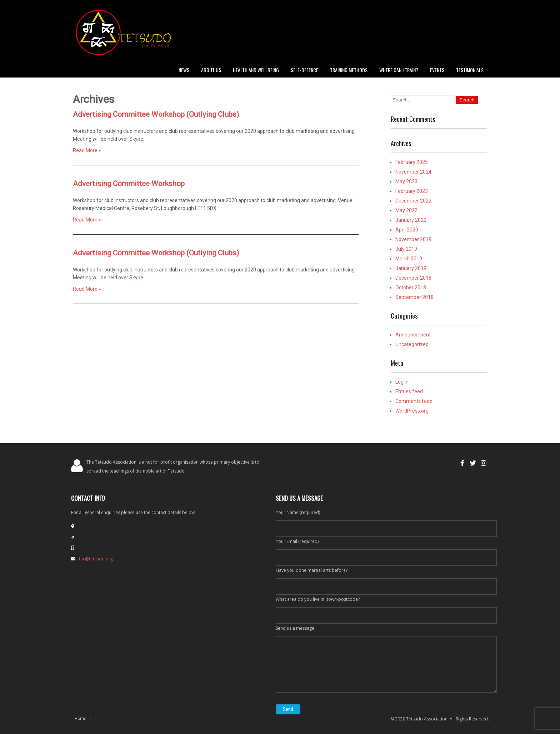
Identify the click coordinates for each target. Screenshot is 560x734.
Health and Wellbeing (256, 70)
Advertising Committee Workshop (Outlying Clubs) (156, 114)
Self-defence (304, 70)
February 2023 (412, 191)
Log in (402, 382)
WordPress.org (412, 411)
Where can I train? (399, 70)
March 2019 (409, 259)
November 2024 (413, 172)
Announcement (413, 335)
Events (437, 70)
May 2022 (406, 210)
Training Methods (349, 70)
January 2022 (411, 220)
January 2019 (411, 268)
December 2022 (413, 201)
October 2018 (411, 288)
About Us (211, 70)
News (184, 70)
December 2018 (413, 278)
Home (81, 719)
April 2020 (407, 230)
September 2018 (414, 297)
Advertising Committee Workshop (129, 184)
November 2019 (413, 239)
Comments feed (414, 401)
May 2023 (406, 181)
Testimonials (470, 70)
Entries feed (409, 391)
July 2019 (406, 249)
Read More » (87, 150)
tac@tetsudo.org (96, 559)
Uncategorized (412, 344)
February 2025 (412, 162)
